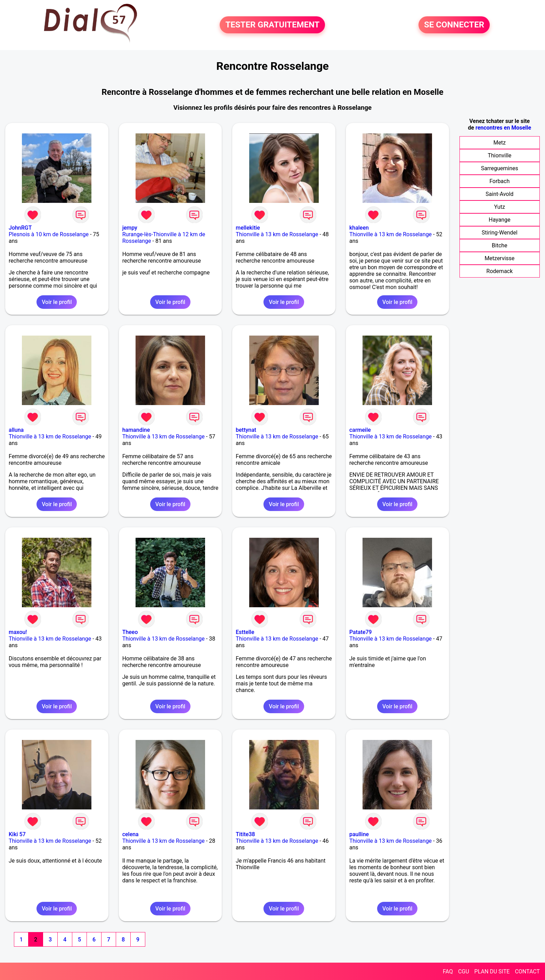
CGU (464, 971)
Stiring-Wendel (500, 233)
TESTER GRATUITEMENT (272, 25)
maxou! (18, 632)
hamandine (136, 430)
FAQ (448, 971)
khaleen (359, 228)
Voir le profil (57, 302)
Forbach (499, 181)
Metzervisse (499, 258)
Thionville (499, 155)
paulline (359, 834)
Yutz (500, 207)
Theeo (130, 632)
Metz (499, 143)
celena (131, 834)
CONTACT (527, 971)
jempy (130, 228)
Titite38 (245, 834)
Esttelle (245, 632)
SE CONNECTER (454, 25)
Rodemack (499, 271)
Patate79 (361, 632)
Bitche (500, 245)
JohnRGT (20, 228)
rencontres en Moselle (503, 128)
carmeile (360, 430)
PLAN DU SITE (492, 971)
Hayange (499, 220)
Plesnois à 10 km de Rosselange (49, 234)
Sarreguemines (500, 168)
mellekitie (248, 228)
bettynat (246, 430)
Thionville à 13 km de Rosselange (277, 234)
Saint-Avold (499, 194)
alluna (16, 430)
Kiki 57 (17, 834)
